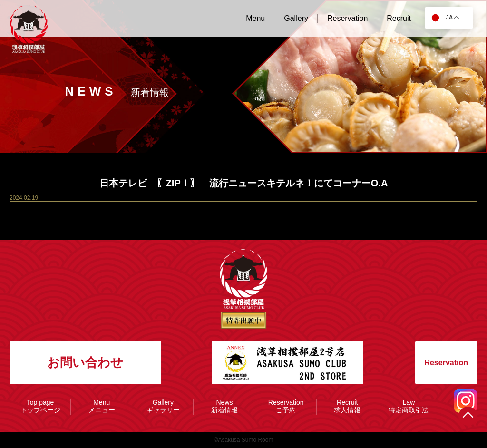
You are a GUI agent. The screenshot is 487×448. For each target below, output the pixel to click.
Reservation (446, 363)
